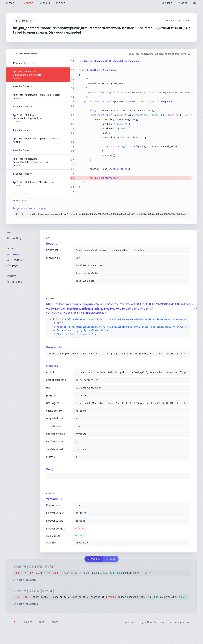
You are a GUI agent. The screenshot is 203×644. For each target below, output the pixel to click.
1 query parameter (25, 580)
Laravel (55, 622)
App (8, 232)
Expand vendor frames (26, 54)
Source (28, 622)
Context (11, 276)
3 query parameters (25, 604)
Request (11, 249)
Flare (148, 622)
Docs (41, 622)
